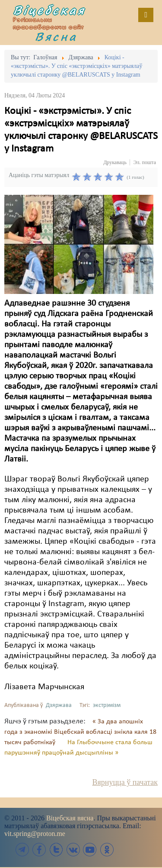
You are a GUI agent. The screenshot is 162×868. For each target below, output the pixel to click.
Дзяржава (59, 705)
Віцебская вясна (70, 818)
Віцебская (49, 10)
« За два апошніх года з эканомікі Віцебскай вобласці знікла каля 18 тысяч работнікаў (80, 732)
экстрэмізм (107, 705)
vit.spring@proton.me (35, 834)
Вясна (56, 36)
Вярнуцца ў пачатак (125, 782)
